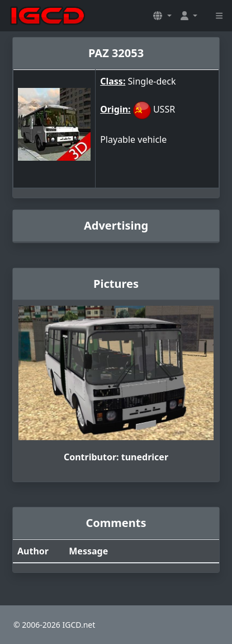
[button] (162, 16)
